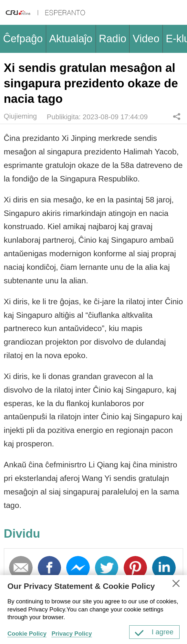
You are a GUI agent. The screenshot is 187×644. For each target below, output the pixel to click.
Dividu (177, 116)
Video (146, 39)
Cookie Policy (27, 634)
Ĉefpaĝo (23, 39)
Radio (113, 39)
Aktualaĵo (71, 39)
